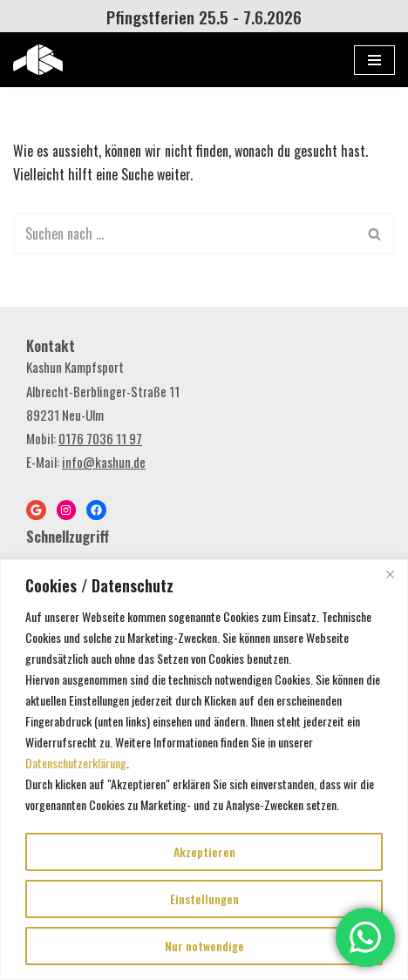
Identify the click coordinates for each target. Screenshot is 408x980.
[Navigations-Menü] (374, 60)
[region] (204, 770)
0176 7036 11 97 (100, 438)
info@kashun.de (104, 462)
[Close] (390, 574)
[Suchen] (184, 233)
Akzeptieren (204, 852)
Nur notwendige (204, 946)
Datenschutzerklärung (76, 763)
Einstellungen (204, 899)
